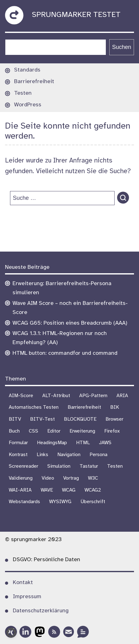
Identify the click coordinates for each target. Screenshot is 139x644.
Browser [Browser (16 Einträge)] (114, 419)
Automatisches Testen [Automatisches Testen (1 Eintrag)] (34, 407)
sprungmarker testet (76, 15)
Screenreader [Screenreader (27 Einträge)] (23, 466)
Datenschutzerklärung (41, 611)
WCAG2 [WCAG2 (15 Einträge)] (93, 490)
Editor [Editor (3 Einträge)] (54, 431)
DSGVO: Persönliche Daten (46, 560)
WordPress (28, 105)
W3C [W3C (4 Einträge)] (93, 478)
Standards (27, 70)
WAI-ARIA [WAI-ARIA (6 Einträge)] (20, 490)
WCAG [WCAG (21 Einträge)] (69, 490)
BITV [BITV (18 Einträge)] (15, 419)
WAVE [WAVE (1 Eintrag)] (47, 490)
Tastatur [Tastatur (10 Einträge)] (89, 466)
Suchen (122, 47)
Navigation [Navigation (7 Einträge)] (69, 455)
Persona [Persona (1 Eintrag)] (98, 455)
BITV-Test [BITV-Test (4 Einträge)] (42, 419)
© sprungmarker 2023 (33, 540)
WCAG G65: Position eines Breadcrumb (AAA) (70, 323)
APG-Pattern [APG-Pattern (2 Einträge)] (93, 396)
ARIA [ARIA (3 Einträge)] (122, 396)
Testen (23, 93)
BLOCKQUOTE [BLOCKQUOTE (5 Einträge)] (80, 419)
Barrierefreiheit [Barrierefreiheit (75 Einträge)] (84, 407)
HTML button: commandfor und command (65, 353)
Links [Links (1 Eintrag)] (42, 455)
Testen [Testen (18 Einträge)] (115, 466)
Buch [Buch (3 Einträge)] (14, 431)
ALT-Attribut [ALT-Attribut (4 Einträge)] (56, 396)
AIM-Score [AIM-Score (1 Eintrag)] (21, 396)
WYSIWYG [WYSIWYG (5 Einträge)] (60, 502)
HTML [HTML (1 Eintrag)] (83, 443)
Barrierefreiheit (34, 82)
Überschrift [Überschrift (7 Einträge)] (93, 502)
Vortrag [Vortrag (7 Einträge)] (71, 478)
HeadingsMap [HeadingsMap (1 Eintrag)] (52, 443)
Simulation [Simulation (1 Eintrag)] (59, 466)
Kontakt (23, 583)
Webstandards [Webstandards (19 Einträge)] (24, 502)
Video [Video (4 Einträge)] (48, 478)
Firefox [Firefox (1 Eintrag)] (112, 431)
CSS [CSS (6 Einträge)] (33, 431)
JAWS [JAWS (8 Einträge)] (105, 443)
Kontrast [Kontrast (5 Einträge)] (18, 455)
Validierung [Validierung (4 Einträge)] (21, 478)
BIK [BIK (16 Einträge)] (115, 407)
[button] (11, 633)
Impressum (27, 597)
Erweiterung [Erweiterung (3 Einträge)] (82, 431)
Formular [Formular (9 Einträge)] (18, 443)
